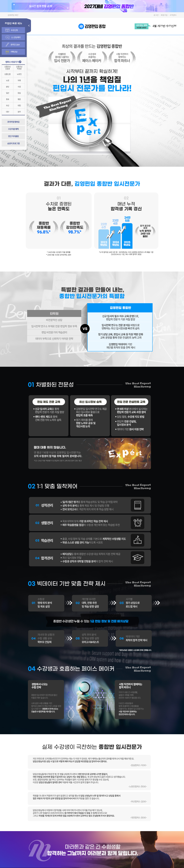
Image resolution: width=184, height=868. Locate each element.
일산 (8, 93)
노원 (8, 80)
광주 (19, 112)
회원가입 (164, 15)
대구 (8, 112)
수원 (19, 87)
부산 (8, 105)
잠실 (19, 93)
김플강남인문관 (8, 68)
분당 (8, 87)
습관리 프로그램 (13, 143)
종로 (8, 99)
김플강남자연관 (19, 68)
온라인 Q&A (13, 45)
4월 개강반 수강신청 (164, 26)
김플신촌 (8, 74)
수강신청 (11, 30)
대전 (19, 105)
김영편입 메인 (13, 15)
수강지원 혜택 (13, 129)
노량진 (19, 74)
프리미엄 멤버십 (13, 122)
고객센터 (173, 15)
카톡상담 (11, 52)
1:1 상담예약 (13, 37)
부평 (19, 80)
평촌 (19, 99)
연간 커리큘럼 (13, 136)
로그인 (156, 15)
